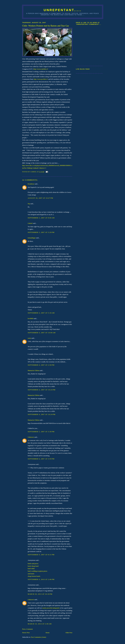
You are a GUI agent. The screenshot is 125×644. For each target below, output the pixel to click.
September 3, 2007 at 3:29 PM (41, 232)
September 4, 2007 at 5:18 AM (41, 313)
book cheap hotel (33, 566)
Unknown (31, 437)
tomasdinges (32, 238)
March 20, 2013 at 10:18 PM (40, 594)
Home (48, 633)
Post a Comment (27, 629)
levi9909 (31, 318)
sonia (29, 338)
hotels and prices (33, 564)
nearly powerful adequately (51, 608)
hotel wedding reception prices (37, 571)
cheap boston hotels (34, 576)
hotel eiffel (31, 569)
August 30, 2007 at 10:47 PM (40, 198)
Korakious (31, 184)
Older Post (69, 633)
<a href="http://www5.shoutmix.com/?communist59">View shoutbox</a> (86, 45)
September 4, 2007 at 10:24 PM (42, 390)
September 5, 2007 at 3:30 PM (41, 432)
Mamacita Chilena (34, 370)
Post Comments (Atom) (39, 637)
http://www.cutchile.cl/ (41, 69)
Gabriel (30, 223)
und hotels (31, 574)
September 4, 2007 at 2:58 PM (41, 365)
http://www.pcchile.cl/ (41, 79)
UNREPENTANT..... (63, 10)
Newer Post (26, 633)
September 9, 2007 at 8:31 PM (41, 555)
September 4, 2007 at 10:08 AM (42, 333)
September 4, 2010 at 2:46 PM (41, 579)
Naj (29, 204)
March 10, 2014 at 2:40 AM (40, 624)
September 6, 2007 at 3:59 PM (41, 459)
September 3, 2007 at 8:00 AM (41, 218)
